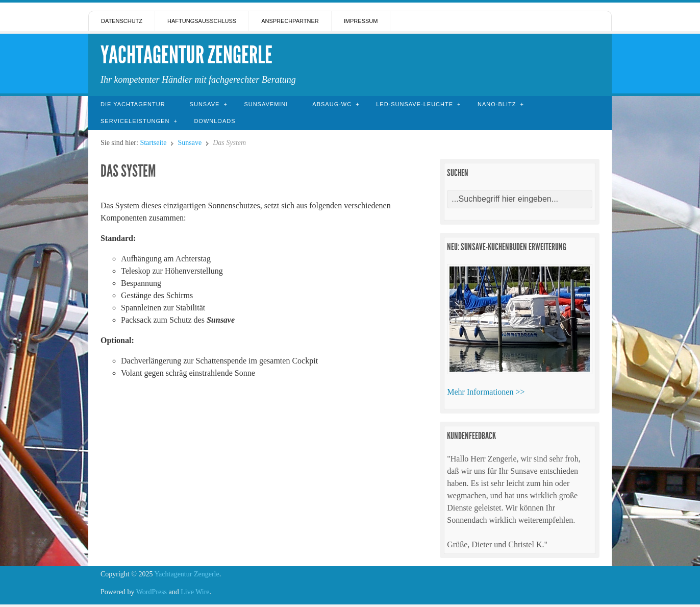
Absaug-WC (332, 104)
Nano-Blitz (497, 104)
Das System (128, 171)
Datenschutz (122, 21)
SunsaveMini (266, 104)
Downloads (215, 121)
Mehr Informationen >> (486, 392)
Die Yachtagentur (133, 104)
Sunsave (205, 104)
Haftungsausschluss (202, 21)
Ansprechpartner (290, 21)
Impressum (361, 21)
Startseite (153, 143)
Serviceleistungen (135, 121)
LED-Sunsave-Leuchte (415, 104)
